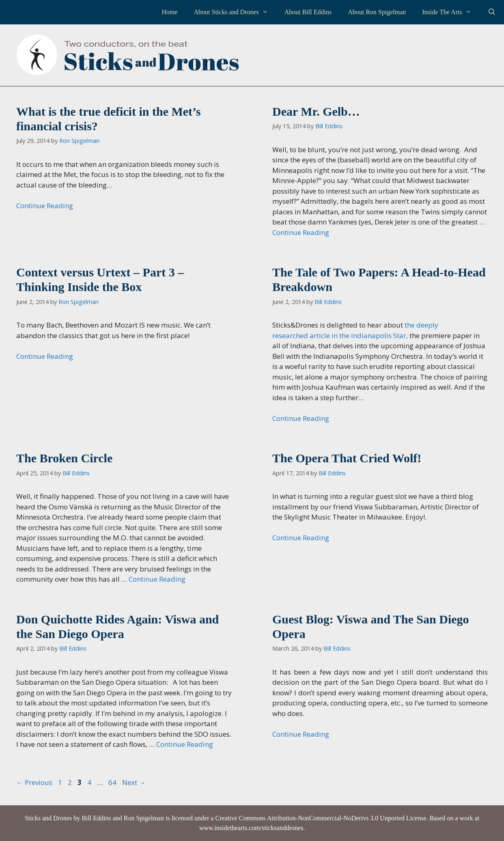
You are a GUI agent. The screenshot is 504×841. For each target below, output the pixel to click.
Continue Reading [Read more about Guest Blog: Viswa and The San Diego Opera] (301, 734)
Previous (34, 782)
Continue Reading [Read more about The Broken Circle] (157, 579)
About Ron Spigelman (377, 12)
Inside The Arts (451, 12)
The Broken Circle (64, 458)
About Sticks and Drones (235, 12)
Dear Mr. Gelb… (316, 111)
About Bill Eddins (308, 12)
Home (169, 12)
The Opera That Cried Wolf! (347, 458)
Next (134, 782)
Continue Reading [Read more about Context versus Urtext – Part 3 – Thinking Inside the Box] (45, 356)
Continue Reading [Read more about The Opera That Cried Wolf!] (301, 538)
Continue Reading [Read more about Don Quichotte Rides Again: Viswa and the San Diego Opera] (185, 744)
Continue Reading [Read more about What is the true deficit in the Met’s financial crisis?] (45, 206)
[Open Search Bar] (492, 12)
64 (113, 782)
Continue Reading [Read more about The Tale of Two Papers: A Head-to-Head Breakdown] (301, 418)
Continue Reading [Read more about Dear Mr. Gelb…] (301, 232)
